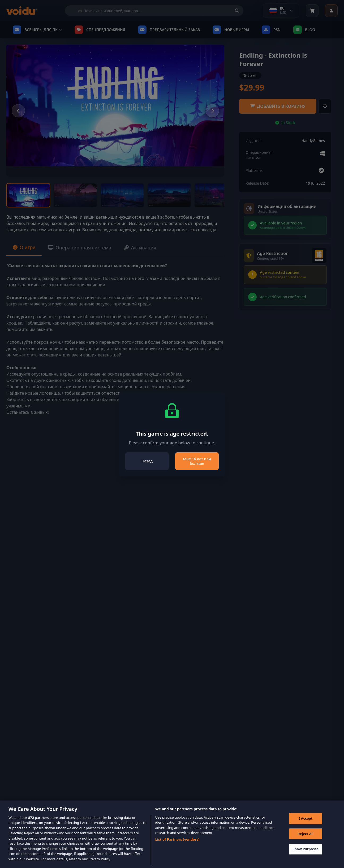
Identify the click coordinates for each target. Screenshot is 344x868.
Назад (147, 461)
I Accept (306, 821)
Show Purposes (306, 852)
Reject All (306, 836)
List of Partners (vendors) (177, 842)
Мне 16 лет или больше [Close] (197, 461)
